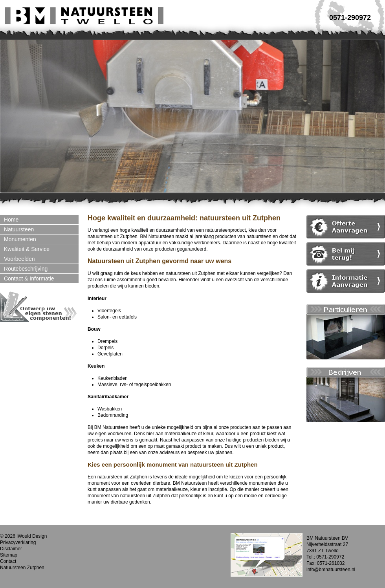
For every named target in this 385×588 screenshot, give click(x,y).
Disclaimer (11, 549)
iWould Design (32, 536)
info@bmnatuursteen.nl (331, 570)
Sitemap (9, 555)
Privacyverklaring (18, 542)
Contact (8, 561)
